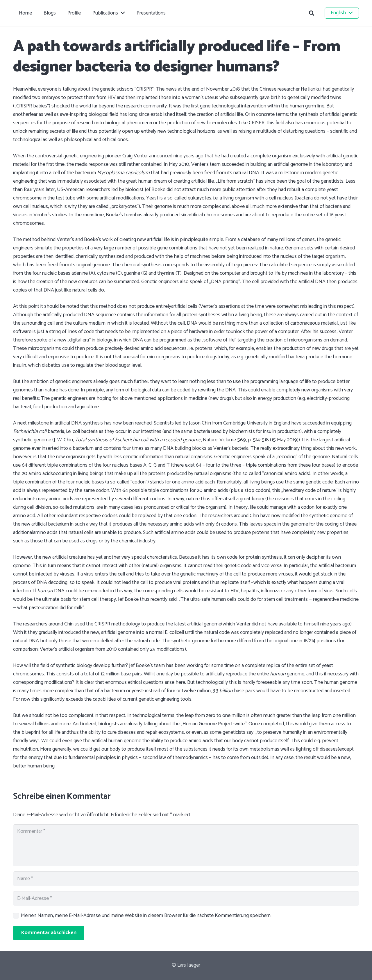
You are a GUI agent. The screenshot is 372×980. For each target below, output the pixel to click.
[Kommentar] (186, 845)
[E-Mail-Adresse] (186, 898)
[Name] (186, 879)
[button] (312, 13)
